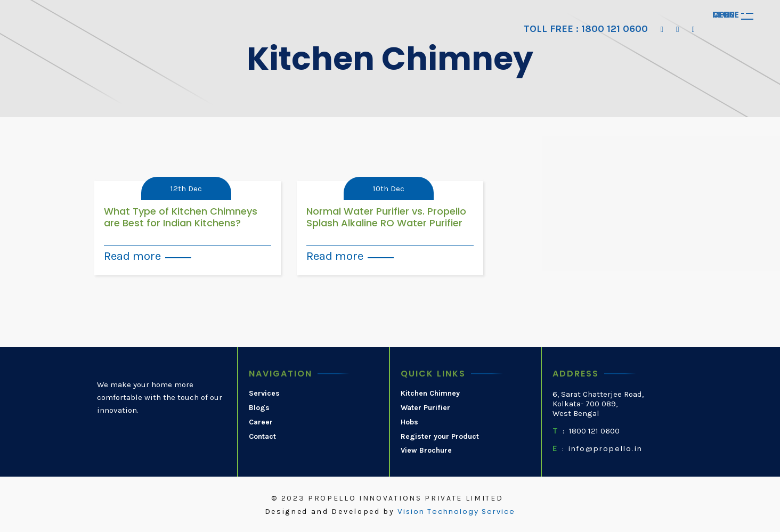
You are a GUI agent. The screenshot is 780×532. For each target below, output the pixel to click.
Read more (132, 256)
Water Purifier (425, 408)
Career (261, 422)
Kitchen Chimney (430, 394)
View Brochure (426, 451)
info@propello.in (606, 449)
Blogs (259, 408)
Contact (262, 437)
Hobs (409, 422)
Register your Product (440, 437)
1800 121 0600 (594, 431)
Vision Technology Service (456, 512)
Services (264, 394)
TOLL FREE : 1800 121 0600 (586, 29)
